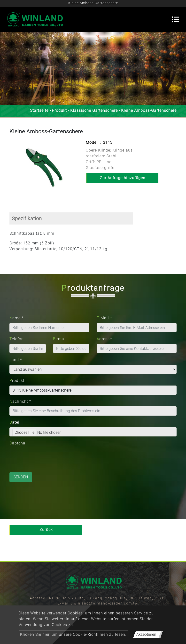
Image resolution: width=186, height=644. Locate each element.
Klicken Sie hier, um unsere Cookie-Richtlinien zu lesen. (73, 634)
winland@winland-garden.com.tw (106, 603)
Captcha (17, 443)
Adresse (104, 339)
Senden (21, 477)
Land (16, 360)
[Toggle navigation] (175, 19)
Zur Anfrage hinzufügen (123, 178)
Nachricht (20, 401)
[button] (12, 170)
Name (17, 318)
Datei (14, 422)
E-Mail (104, 318)
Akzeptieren (146, 634)
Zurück (46, 530)
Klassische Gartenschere (94, 110)
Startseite (39, 110)
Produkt (59, 110)
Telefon (17, 339)
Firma (59, 339)
